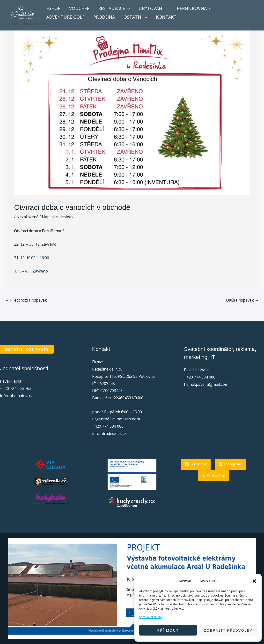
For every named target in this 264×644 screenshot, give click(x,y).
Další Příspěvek (242, 300)
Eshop (53, 8)
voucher (79, 8)
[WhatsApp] (213, 486)
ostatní (133, 17)
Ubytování (151, 8)
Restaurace (112, 8)
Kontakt (166, 17)
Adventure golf (66, 17)
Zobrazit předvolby (228, 630)
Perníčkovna (192, 8)
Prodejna (104, 17)
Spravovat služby (151, 617)
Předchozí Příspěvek (26, 300)
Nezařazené (27, 217)
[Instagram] (213, 475)
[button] (254, 581)
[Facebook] (213, 464)
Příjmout (168, 630)
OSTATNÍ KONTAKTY (27, 349)
